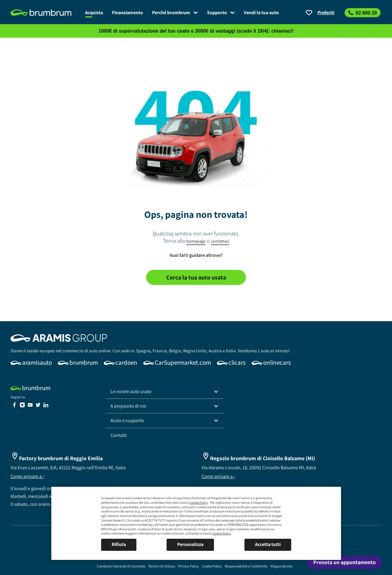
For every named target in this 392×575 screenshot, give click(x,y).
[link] (46, 13)
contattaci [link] (220, 241)
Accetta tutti (268, 544)
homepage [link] (196, 241)
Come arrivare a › (27, 476)
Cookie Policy (199, 502)
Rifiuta (119, 544)
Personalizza (190, 544)
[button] (164, 392)
